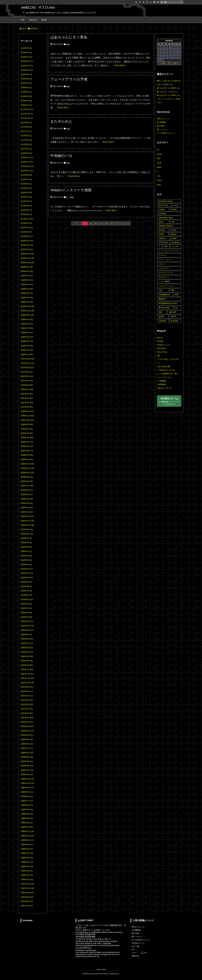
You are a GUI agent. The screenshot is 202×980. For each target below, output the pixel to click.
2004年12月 (27, 516)
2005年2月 (27, 508)
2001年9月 (27, 687)
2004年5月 (26, 547)
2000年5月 (27, 757)
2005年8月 (27, 481)
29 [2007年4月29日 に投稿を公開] (159, 60)
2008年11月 (27, 311)
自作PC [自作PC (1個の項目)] (173, 316)
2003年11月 (27, 573)
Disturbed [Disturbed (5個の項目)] (162, 214)
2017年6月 (26, 136)
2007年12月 (27, 359)
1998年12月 (27, 831)
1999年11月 (27, 783)
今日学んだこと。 (139, 943)
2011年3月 (27, 228)
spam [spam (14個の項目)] (174, 238)
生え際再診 (161, 122)
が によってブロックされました (169, 401)
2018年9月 (26, 74)
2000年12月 (27, 726)
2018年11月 (27, 66)
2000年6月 (27, 753)
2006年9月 (27, 424)
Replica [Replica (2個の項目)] (173, 234)
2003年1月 (26, 617)
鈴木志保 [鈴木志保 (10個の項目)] (174, 321)
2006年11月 (27, 416)
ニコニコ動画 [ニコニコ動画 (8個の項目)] (164, 281)
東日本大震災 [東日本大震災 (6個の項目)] (164, 308)
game (159, 167)
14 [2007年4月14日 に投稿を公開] (180, 51)
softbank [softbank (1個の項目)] (162, 238)
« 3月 (163, 63)
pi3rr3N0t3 (161, 348)
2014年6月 (26, 206)
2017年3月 (26, 144)
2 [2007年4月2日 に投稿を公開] (162, 47)
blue (68, 44)
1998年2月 (27, 875)
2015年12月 (27, 158)
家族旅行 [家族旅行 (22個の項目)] (162, 299)
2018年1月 (26, 105)
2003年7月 (26, 591)
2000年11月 (27, 731)
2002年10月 (27, 630)
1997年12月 (27, 884)
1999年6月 (27, 805)
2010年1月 (27, 249)
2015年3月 (26, 197)
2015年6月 (26, 184)
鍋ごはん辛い (162, 88)
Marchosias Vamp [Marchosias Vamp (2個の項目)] (166, 218)
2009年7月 (27, 276)
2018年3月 (26, 96)
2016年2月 (26, 153)
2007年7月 (27, 381)
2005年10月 (27, 473)
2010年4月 (27, 236)
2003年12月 (27, 569)
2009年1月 (27, 302)
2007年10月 (27, 368)
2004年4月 (26, 551)
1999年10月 (27, 788)
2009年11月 (27, 258)
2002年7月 (27, 643)
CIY (133, 949)
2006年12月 (27, 411)
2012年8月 (26, 223)
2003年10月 (27, 578)
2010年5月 (26, 232)
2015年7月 (26, 179)
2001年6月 (27, 700)
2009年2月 (27, 298)
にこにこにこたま (164, 377)
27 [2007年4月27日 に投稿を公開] (176, 57)
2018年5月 (26, 92)
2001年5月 (27, 704)
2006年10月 (27, 420)
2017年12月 (27, 109)
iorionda (160, 341)
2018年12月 (27, 61)
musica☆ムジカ (163, 345)
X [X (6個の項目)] (159, 246)
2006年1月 (27, 459)
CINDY (166, 84)
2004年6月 (26, 543)
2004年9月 (27, 529)
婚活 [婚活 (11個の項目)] (173, 290)
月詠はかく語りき (164, 388)
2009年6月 (27, 280)
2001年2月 (27, 718)
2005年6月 (27, 490)
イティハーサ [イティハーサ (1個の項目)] (174, 251)
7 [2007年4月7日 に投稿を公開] (180, 47)
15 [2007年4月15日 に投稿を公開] (159, 54)
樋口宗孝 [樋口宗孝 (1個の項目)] (173, 312)
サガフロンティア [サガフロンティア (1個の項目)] (166, 273)
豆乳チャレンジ (163, 119)
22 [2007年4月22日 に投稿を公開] (159, 57)
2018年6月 (26, 88)
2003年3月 (26, 608)
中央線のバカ (61, 156)
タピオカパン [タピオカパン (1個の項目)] (164, 277)
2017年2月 (26, 149)
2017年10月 (27, 118)
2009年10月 (27, 263)
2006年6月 (27, 438)
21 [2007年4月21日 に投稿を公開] (180, 54)
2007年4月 (27, 394)
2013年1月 (27, 219)
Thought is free (114, 974)
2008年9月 (27, 319)
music (159, 180)
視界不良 (135, 956)
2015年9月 (27, 171)
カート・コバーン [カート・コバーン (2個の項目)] (166, 260)
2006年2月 (27, 455)
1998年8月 (27, 849)
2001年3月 (27, 713)
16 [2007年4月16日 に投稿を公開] (162, 54)
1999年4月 (27, 814)
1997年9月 (27, 897)
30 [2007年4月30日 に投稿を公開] (162, 60)
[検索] (182, 2)
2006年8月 (27, 429)
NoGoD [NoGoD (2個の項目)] (162, 230)
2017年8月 (26, 127)
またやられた (62, 121)
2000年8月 (27, 744)
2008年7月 (27, 328)
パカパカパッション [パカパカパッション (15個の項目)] (167, 286)
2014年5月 (26, 210)
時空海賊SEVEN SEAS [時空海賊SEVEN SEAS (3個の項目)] (168, 303)
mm (172, 92)
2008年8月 (27, 324)
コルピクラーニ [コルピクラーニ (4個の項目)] (165, 268)
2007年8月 (27, 376)
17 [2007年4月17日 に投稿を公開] (166, 54)
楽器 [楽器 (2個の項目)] (160, 312)
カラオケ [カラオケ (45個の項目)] (162, 255)
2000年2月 (27, 770)
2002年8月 (27, 639)
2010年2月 (27, 245)
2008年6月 (27, 333)
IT (67, 197)
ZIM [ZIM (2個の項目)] (166, 246)
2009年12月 (27, 254)
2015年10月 (27, 166)
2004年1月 (26, 564)
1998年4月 (27, 866)
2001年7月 (27, 696)
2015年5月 (26, 188)
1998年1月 (27, 879)
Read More (120, 65)
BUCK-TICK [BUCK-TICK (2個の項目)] (163, 205)
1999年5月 (27, 809)
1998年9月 (27, 844)
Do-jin (159, 163)
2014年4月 (26, 214)
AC (158, 150)
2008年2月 (27, 350)
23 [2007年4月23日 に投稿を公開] (162, 57)
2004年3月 (26, 556)
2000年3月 (27, 766)
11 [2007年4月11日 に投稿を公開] (169, 51)
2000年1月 (27, 774)
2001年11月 (27, 678)
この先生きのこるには (166, 370)
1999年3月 (27, 818)
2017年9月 (26, 123)
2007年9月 (27, 372)
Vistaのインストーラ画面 (71, 190)
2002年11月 (27, 626)
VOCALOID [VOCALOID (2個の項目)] (163, 242)
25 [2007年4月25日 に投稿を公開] (169, 57)
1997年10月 (27, 893)
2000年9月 (27, 739)
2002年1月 (27, 669)
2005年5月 (27, 494)
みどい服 (135, 946)
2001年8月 (27, 691)
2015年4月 (26, 193)
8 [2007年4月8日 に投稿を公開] (159, 51)
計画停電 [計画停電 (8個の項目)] (162, 321)
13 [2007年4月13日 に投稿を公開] (176, 51)
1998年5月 (27, 862)
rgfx (158, 356)
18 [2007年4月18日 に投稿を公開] (169, 54)
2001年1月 (27, 722)
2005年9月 (27, 477)
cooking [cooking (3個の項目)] (162, 209)
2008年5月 (27, 337)
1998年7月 (27, 853)
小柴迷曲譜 (161, 384)
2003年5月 (27, 599)
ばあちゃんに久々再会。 (71, 37)
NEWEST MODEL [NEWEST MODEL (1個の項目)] (166, 226)
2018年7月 (26, 83)
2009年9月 (27, 267)
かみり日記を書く (164, 366)
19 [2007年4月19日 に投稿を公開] (173, 54)
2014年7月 (26, 201)
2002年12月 (27, 621)
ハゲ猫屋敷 (161, 381)
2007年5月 (27, 389)
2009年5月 (27, 284)
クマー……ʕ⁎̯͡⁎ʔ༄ (139, 953)
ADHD (159, 154)
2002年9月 (26, 634)
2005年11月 (27, 468)
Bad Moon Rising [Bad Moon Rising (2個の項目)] (165, 201)
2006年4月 (27, 446)
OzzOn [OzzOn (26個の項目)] (174, 230)
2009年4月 (27, 289)
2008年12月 (27, 306)
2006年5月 (27, 442)
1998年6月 (27, 858)
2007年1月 (27, 407)
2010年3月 (27, 241)
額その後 (161, 126)
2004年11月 (27, 521)
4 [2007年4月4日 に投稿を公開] (169, 47)
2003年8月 (26, 586)
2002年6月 (27, 648)
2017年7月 (26, 131)
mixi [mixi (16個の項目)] (173, 222)
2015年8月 (26, 175)
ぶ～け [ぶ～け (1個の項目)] (161, 251)
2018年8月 (26, 79)
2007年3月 (27, 398)
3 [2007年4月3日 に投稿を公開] (166, 47)
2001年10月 (27, 683)
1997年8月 (27, 901)
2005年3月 (27, 503)
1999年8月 (27, 796)
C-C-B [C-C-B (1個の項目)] (176, 205)
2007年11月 (27, 363)
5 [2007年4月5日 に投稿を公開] (173, 47)
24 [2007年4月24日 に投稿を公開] (166, 57)
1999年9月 (27, 792)
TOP (23, 29)
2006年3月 (27, 451)
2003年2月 (26, 613)
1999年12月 (27, 779)
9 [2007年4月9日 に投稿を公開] (162, 51)
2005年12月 (27, 464)
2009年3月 (27, 293)
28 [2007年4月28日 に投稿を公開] (180, 57)
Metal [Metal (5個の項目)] (161, 222)
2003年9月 (26, 582)
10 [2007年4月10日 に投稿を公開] (166, 51)
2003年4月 (26, 604)
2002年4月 (27, 656)
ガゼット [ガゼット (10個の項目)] (162, 264)
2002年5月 (27, 652)
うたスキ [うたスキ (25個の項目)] (175, 246)
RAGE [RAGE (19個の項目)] (161, 234)
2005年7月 (27, 486)
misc (68, 129)
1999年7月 (27, 801)
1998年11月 (27, 836)
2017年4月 (26, 140)
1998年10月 (27, 840)
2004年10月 (27, 525)
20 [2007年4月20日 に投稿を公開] (176, 54)
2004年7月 (26, 538)
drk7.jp (160, 338)
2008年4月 (27, 341)
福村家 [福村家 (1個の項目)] (161, 316)
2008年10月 (27, 315)
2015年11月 (27, 162)
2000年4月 (27, 761)
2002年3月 (27, 661)
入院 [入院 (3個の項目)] (160, 290)
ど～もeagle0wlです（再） (168, 374)
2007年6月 (27, 385)
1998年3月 (27, 871)
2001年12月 (27, 674)
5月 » (175, 63)
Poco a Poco (162, 352)
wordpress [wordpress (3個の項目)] (176, 242)
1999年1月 (27, 827)
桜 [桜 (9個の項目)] (176, 308)
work (72, 197)
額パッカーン (162, 129)
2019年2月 (26, 53)
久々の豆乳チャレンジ (166, 133)
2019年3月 (26, 48)
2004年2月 (26, 560)
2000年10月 (27, 735)
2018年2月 (26, 101)
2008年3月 (27, 346)
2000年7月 (27, 748)
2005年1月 (27, 512)
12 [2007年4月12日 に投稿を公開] (173, 51)
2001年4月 (27, 709)
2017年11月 (27, 114)
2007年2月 (27, 403)
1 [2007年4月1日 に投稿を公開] (159, 47)
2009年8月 (27, 271)
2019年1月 (26, 57)
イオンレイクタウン (165, 99)
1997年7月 (27, 906)
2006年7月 (27, 433)
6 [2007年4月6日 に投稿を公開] (176, 47)
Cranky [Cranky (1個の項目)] (174, 209)
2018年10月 (27, 70)
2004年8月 (27, 534)
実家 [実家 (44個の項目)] (177, 295)
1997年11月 (27, 888)
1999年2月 (27, 823)
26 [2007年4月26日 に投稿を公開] (173, 57)
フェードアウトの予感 (69, 79)
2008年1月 (27, 354)
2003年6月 (26, 595)
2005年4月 (27, 499)
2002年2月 (27, 665)
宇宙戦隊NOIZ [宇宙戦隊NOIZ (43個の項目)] (164, 295)
